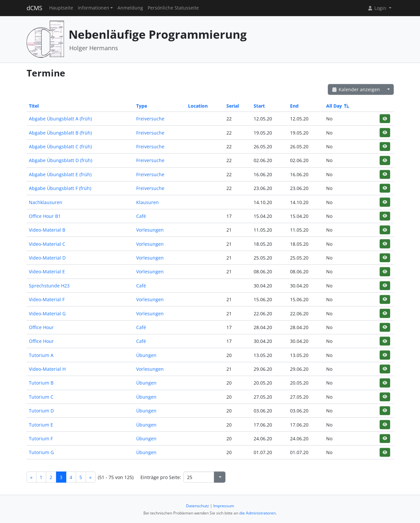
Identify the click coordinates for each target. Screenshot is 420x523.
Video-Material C (47, 244)
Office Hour (41, 327)
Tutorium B (41, 383)
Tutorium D (41, 411)
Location (198, 106)
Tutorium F (41, 439)
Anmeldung (130, 8)
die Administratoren (257, 513)
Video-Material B (47, 230)
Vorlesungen (150, 230)
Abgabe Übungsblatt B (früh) (60, 133)
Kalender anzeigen (356, 89)
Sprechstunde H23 (49, 286)
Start (259, 106)
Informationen (94, 8)
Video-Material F (47, 299)
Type (142, 106)
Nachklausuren (46, 202)
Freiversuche (150, 119)
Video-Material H (47, 369)
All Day (337, 106)
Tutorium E (41, 425)
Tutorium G (41, 452)
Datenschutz (198, 506)
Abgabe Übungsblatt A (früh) (60, 119)
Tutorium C (41, 397)
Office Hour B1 (45, 216)
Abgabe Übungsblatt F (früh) (60, 188)
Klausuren (147, 202)
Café (141, 216)
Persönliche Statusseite (173, 8)
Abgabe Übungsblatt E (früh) (60, 174)
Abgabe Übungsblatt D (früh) (61, 160)
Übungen (146, 355)
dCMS (34, 8)
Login (377, 8)
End (294, 106)
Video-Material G (47, 314)
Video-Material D (47, 258)
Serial (233, 106)
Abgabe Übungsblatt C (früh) (60, 146)
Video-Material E (47, 272)
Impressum (224, 506)
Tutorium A (41, 355)
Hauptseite (61, 8)
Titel (34, 106)
